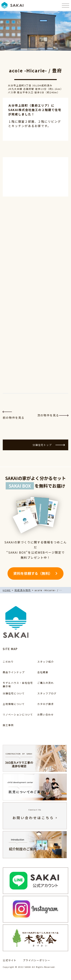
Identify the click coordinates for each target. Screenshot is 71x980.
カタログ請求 (46, 704)
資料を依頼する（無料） (33, 573)
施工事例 (8, 725)
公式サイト (10, 960)
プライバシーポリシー (37, 960)
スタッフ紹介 (46, 662)
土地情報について (14, 704)
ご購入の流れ (46, 683)
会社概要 (43, 672)
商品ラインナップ (14, 672)
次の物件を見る (53, 415)
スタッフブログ (47, 693)
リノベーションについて (18, 714)
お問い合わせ (46, 714)
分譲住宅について (14, 693)
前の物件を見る (14, 416)
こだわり (8, 662)
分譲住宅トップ (49, 445)
